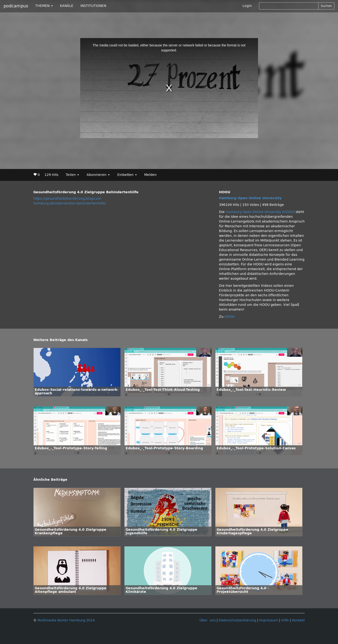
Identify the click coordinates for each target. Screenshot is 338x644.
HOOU (230, 317)
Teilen (72, 175)
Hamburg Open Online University (250, 198)
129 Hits (51, 175)
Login (247, 6)
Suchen (326, 6)
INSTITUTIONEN (93, 6)
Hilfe (285, 620)
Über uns (208, 620)
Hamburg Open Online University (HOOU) (260, 212)
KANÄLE (67, 6)
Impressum (269, 620)
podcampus (16, 6)
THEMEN (44, 6)
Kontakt (298, 620)
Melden (150, 175)
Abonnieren (98, 175)
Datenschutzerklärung (237, 620)
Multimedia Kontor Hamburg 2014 (66, 620)
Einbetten (127, 175)
